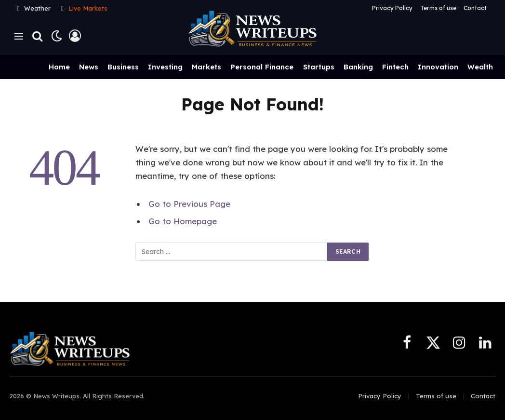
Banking (358, 67)
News (89, 67)
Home (59, 67)
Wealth (480, 67)
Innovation (438, 67)
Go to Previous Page (189, 204)
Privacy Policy (392, 8)
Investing (165, 67)
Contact (475, 8)
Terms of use (438, 8)
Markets (206, 67)
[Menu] (19, 36)
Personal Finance (262, 67)
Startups (319, 67)
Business (123, 67)
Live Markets (88, 8)
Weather (37, 8)
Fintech (395, 67)
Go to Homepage (183, 221)
